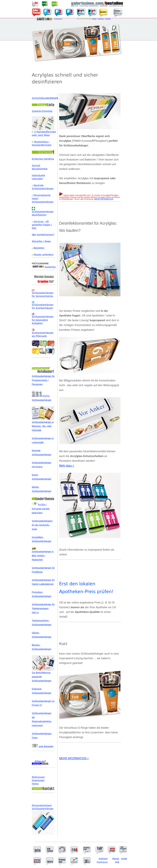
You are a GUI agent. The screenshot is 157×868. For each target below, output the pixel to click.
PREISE (94, 19)
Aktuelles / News (41, 241)
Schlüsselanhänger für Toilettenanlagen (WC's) (43, 608)
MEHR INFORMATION (104, 199)
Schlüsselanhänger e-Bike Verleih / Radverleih (43, 554)
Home (35, 784)
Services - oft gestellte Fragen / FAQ (42, 225)
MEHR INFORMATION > (74, 758)
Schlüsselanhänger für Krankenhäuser (43, 305)
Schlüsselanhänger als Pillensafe (43, 333)
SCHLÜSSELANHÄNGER (45, 98)
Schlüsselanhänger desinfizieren (43, 212)
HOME (124, 859)
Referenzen (38, 777)
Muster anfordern (43, 255)
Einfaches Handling (43, 159)
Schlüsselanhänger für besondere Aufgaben (43, 319)
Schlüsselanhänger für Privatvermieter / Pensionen (43, 380)
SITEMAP (108, 19)
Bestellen (38, 248)
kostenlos (44, 267)
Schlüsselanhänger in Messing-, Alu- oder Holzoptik (43, 425)
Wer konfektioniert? (43, 235)
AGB (117, 862)
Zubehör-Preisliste (42, 111)
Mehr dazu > (67, 466)
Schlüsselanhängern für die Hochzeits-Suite (42, 525)
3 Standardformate (44, 132)
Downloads (38, 780)
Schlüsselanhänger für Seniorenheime (43, 293)
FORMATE (101, 19)
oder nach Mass (41, 135)
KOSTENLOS (58, 19)
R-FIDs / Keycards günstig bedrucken (41, 509)
